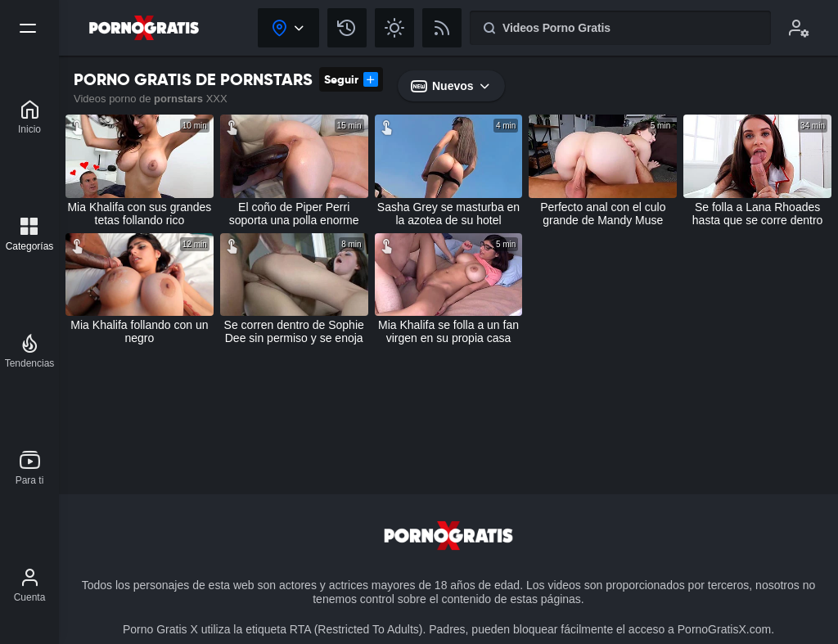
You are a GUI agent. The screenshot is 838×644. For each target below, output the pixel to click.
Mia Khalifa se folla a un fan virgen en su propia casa (448, 331)
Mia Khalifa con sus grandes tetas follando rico (139, 214)
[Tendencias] (30, 351)
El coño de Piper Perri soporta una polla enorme (294, 214)
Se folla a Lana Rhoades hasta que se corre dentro (758, 214)
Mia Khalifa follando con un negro (139, 331)
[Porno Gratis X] (29, 117)
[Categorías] (30, 234)
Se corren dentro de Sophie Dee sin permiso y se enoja (294, 331)
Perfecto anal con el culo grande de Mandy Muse (603, 214)
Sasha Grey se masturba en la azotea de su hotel (448, 214)
